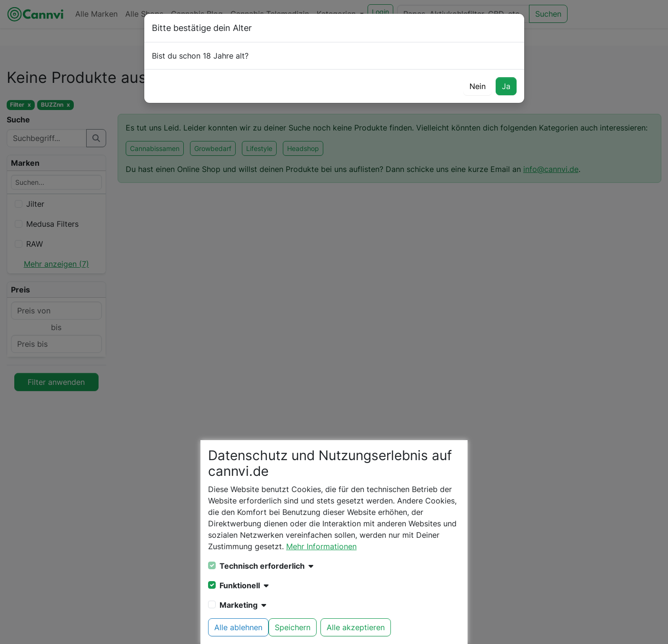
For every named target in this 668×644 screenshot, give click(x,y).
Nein (478, 86)
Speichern (293, 627)
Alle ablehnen (238, 627)
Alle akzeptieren (356, 627)
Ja (506, 86)
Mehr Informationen (321, 546)
